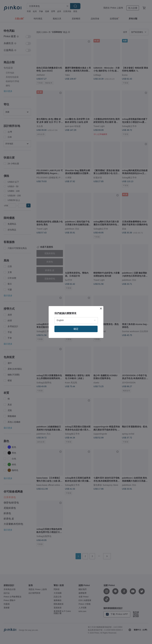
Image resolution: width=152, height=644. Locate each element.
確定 (76, 329)
